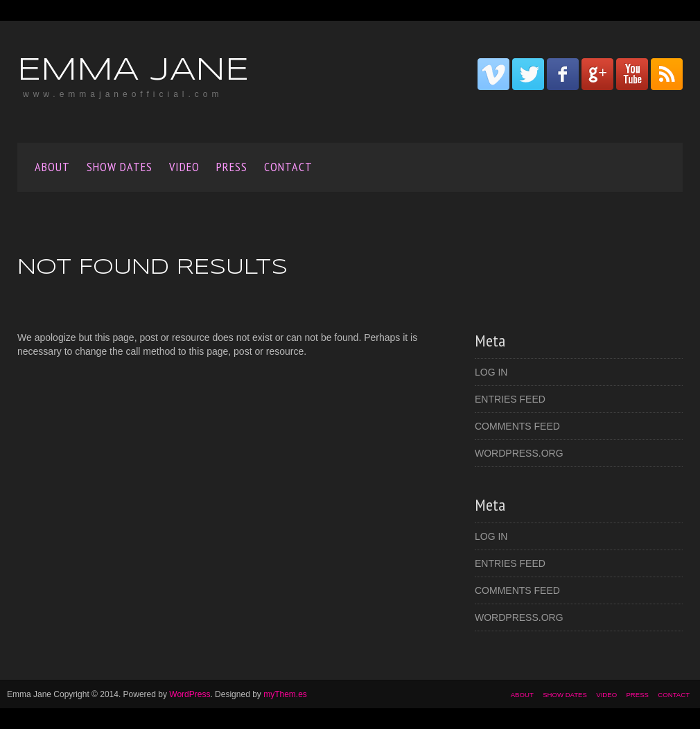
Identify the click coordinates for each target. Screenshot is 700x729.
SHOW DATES (120, 167)
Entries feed (510, 399)
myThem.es (285, 694)
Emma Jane (133, 71)
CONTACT (288, 167)
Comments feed (517, 426)
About (52, 167)
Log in (491, 372)
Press (232, 167)
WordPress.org (519, 453)
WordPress (190, 694)
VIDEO (184, 167)
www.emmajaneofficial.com (123, 94)
